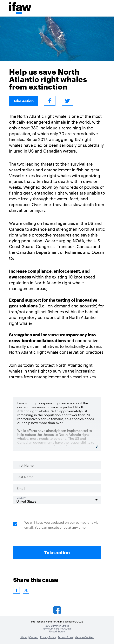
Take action (57, 552)
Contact (34, 637)
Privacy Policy (48, 637)
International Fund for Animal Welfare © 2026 (57, 621)
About (24, 637)
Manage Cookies (84, 637)
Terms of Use (65, 637)
